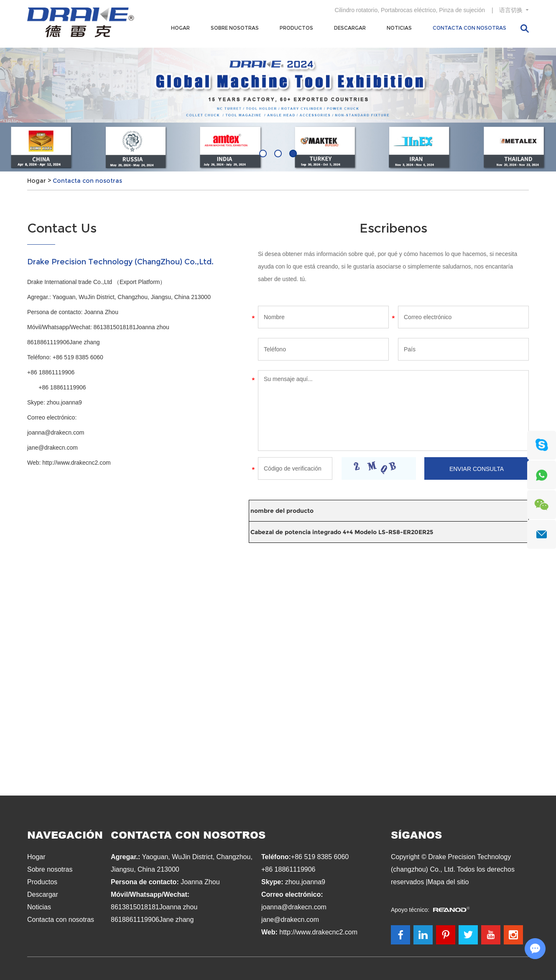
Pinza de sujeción (462, 10)
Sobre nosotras (235, 28)
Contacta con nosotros (188, 835)
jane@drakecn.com (52, 448)
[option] (278, 110)
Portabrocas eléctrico (408, 10)
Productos (296, 28)
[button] (263, 154)
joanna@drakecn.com (56, 432)
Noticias (399, 28)
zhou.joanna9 (64, 402)
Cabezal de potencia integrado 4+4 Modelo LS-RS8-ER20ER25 (342, 532)
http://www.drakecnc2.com (76, 463)
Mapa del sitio (448, 882)
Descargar (350, 28)
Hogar (180, 28)
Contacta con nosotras (469, 28)
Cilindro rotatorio (356, 10)
